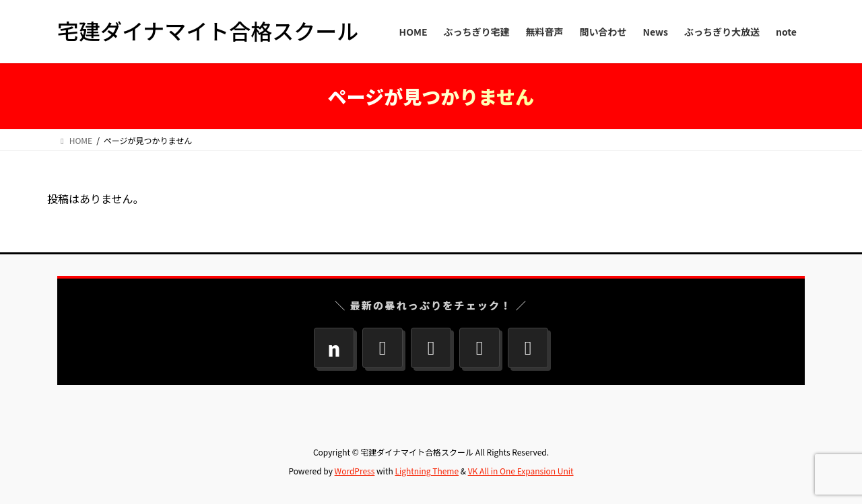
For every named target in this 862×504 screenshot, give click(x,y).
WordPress (355, 471)
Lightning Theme (427, 471)
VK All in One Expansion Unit (521, 471)
